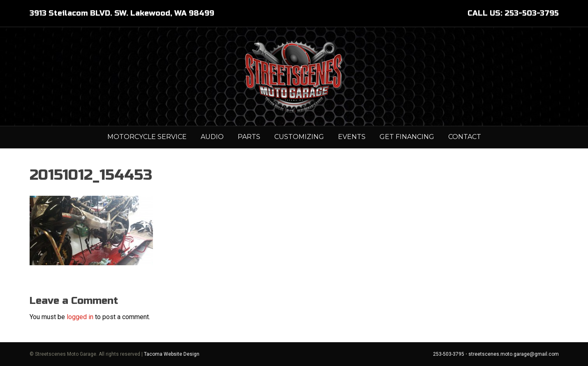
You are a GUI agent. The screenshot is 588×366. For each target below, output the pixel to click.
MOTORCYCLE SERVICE (147, 137)
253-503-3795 (449, 354)
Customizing (299, 137)
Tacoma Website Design (172, 354)
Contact (465, 137)
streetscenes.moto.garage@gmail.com (514, 354)
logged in (80, 317)
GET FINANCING (407, 137)
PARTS (249, 137)
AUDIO (212, 137)
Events (352, 137)
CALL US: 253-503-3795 (513, 13)
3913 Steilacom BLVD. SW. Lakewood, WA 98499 (122, 13)
